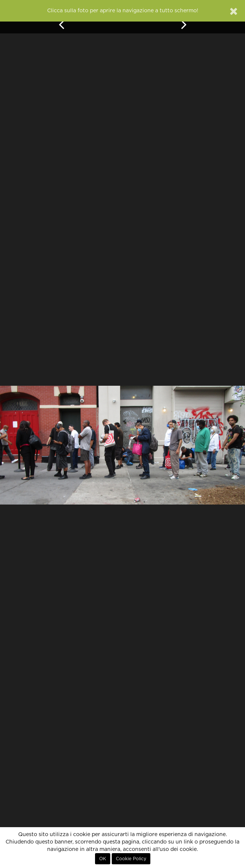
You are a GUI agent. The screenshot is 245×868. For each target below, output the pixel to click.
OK (103, 859)
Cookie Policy (131, 859)
